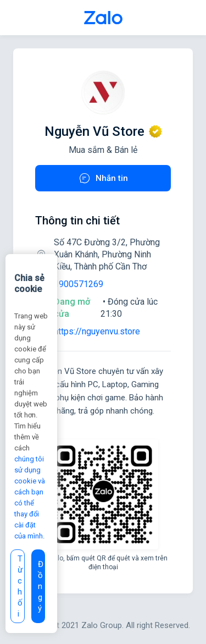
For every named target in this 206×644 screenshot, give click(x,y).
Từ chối (20, 586)
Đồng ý (41, 586)
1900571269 (79, 284)
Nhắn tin (103, 178)
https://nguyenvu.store (97, 331)
